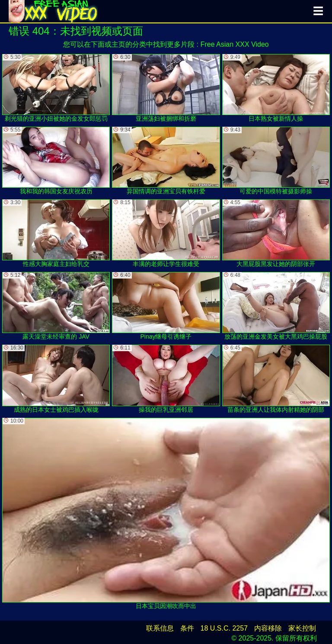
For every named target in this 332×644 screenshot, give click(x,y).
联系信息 (160, 628)
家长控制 (302, 628)
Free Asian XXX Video (235, 44)
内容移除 (268, 628)
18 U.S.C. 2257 (224, 628)
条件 (187, 628)
